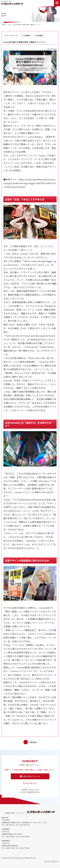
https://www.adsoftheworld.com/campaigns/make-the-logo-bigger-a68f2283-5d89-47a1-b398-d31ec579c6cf (30, 183)
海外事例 (40, 36)
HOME (4, 25)
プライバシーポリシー (51, 861)
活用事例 (27, 36)
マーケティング (12, 36)
